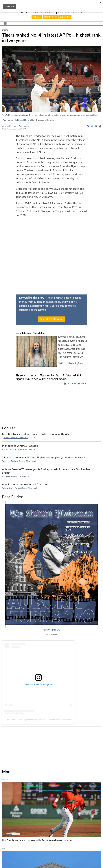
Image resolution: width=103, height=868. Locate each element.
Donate (37, 17)
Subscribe (65, 17)
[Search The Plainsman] (100, 24)
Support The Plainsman (51, 319)
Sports (5, 30)
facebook (70, 383)
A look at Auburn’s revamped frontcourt (25, 484)
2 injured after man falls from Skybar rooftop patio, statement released (44, 457)
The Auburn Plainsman (15, 720)
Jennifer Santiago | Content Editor (17, 461)
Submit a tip (50, 17)
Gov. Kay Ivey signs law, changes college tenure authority (36, 434)
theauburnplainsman (36, 720)
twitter (82, 383)
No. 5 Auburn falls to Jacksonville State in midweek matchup (38, 840)
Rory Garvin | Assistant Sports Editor (18, 488)
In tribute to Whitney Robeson (20, 446)
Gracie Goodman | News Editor (16, 438)
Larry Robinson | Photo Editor (23, 120)
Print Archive (52, 634)
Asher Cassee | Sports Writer (15, 476)
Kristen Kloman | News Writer (16, 449)
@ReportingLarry (76, 363)
